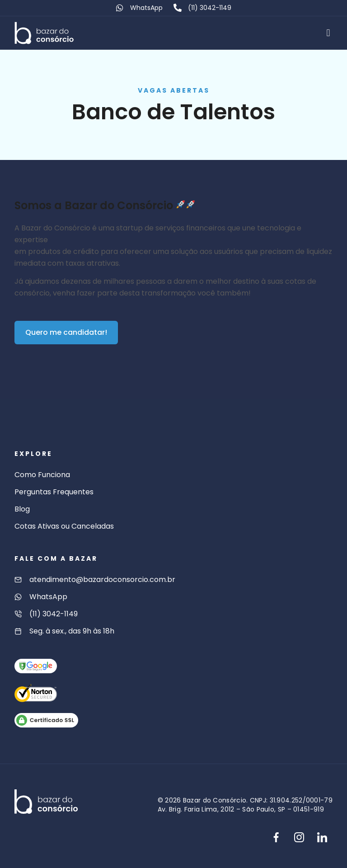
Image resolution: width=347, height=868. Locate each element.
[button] (328, 33)
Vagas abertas (174, 90)
